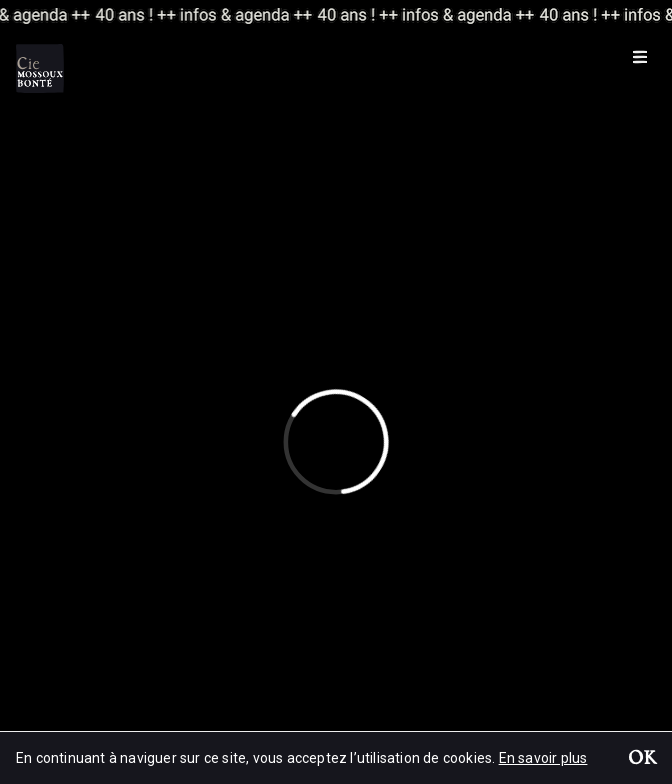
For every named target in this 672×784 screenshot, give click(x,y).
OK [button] (642, 760)
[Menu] (640, 56)
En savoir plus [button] (543, 758)
